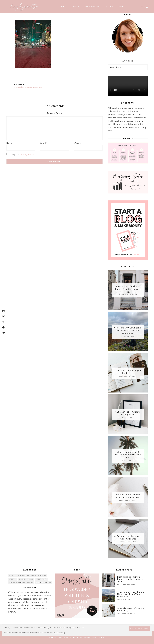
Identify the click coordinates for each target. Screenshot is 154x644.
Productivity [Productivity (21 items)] (41, 579)
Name (10, 143)
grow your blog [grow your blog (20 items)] (38, 575)
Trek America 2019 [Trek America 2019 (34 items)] (43, 583)
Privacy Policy (27, 154)
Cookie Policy (60, 633)
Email (44, 143)
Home (63, 7)
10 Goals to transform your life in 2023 (128, 372)
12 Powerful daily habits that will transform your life (128, 454)
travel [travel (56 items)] (30, 583)
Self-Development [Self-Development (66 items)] (17, 583)
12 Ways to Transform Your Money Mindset (128, 537)
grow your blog (93, 7)
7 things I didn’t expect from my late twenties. (128, 496)
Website (78, 143)
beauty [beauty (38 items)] (12, 575)
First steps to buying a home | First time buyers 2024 (128, 289)
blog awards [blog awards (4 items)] (23, 575)
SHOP (121, 7)
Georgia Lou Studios (94, 638)
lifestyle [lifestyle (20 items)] (13, 579)
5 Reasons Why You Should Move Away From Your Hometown (128, 330)
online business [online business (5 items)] (26, 579)
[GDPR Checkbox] (7, 154)
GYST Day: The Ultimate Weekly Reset (128, 413)
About (75, 7)
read (109, 7)
